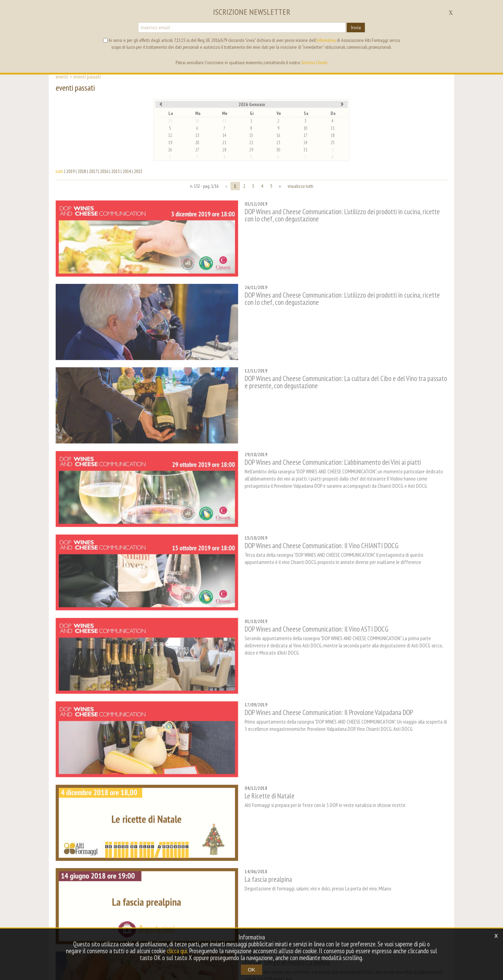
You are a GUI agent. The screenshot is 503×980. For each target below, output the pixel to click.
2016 (104, 171)
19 (170, 143)
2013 (138, 171)
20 (197, 143)
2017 (93, 171)
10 (305, 128)
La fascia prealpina (231, 750)
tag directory (229, 902)
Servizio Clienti (314, 62)
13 (197, 135)
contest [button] (197, 902)
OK (252, 970)
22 (251, 143)
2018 (82, 171)
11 (333, 128)
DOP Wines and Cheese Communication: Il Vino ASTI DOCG (279, 548)
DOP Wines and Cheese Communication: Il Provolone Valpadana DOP (292, 615)
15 (251, 135)
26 (170, 150)
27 (197, 150)
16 (278, 135)
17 (305, 135)
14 (224, 135)
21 (224, 143)
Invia (356, 27)
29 (170, 121)
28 (224, 150)
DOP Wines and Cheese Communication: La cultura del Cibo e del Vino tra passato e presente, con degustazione (323, 350)
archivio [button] (261, 902)
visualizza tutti (300, 186)
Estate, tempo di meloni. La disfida (250, 817)
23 (278, 143)
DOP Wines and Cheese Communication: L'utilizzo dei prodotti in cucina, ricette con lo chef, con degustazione (325, 215)
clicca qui (177, 951)
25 (333, 143)
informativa (326, 40)
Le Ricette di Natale (232, 683)
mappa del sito (295, 902)
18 (333, 135)
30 (197, 121)
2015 (115, 171)
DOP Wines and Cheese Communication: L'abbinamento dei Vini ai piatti (296, 413)
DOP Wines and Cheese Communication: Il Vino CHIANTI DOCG (284, 481)
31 (224, 121)
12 (170, 135)
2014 (127, 171)
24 (305, 143)
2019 (70, 171)
